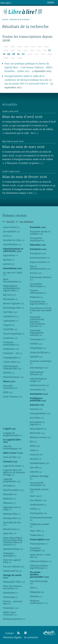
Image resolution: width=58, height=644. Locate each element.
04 (18, 54)
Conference (11, 349)
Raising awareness (14, 619)
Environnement (40, 258)
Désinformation (13, 377)
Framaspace (38, 339)
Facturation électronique (38, 285)
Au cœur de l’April (13, 274)
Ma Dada (9, 486)
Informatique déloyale (37, 373)
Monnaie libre (12, 514)
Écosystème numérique (37, 239)
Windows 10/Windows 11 (39, 602)
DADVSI (9, 373)
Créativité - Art (13, 353)
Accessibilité (12, 232)
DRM (8, 392)
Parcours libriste (14, 567)
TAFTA (35, 509)
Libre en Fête (12, 457)
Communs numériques (11, 343)
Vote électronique (39, 582)
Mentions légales (12, 637)
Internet (36, 409)
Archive (9, 264)
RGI (33, 442)
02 (23, 54)
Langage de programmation (13, 434)
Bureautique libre (13, 308)
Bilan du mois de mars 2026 (23, 147)
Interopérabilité (40, 413)
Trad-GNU (37, 531)
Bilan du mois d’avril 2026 (22, 117)
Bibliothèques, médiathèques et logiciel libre (12, 288)
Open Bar (10, 533)
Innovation (38, 390)
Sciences (36, 455)
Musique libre (12, 518)
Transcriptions (39, 544)
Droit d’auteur (13, 397)
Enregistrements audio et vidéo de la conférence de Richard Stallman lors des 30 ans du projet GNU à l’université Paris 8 (28, 80)
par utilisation (27, 222)
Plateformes (11, 593)
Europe (36, 273)
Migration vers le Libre (12, 508)
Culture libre (12, 362)
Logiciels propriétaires (12, 480)
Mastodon (10, 494)
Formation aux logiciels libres (39, 303)
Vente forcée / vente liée (40, 556)
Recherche (37, 433)
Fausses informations (38, 292)
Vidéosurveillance (41, 561)
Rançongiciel (38, 429)
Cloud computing (14, 334)
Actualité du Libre (14, 240)
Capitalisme (11, 321)
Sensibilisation (40, 463)
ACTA (8, 236)
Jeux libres (37, 418)
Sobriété (36, 472)
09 (9, 54)
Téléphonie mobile (39, 525)
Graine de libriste (40, 352)
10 (4, 54)
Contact (10, 633)
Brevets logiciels (13, 303)
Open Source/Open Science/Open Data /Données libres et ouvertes (13, 541)
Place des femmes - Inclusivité (13, 587)
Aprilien (9, 260)
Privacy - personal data (13, 602)
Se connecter (31, 637)
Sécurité (36, 459)
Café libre (10, 312)
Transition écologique (37, 549)
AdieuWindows (12, 244)
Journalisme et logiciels (37, 423)
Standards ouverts (39, 491)
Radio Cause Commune (10, 613)
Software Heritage (39, 477)
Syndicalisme (38, 505)
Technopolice (38, 513)
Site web (36, 467)
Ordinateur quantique (10, 554)
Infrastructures (39, 385)
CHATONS (10, 329)
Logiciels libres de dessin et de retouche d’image (14, 472)
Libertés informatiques (12, 447)
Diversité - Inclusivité (10, 387)
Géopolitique (38, 348)
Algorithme (11, 255)
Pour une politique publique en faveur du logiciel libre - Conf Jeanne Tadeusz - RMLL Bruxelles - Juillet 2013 (29, 67)
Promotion (11, 608)
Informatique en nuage (38, 380)
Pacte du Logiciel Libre (12, 561)
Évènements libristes (41, 278)
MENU (51, 3)
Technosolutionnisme (41, 519)
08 (14, 54)
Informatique (39, 368)
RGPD (35, 446)
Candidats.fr (11, 316)
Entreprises (38, 253)
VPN (33, 588)
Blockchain (10, 299)
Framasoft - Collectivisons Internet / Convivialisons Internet (37, 322)
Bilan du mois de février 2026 (25, 177)
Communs (10, 338)
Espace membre (40, 262)
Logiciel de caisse (13, 466)
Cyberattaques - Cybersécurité (12, 367)
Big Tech (10, 295)
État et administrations (40, 267)
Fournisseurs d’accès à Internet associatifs (41, 310)
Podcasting (10, 597)
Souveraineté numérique (38, 484)
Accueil (5, 19)
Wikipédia (37, 592)
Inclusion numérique (41, 362)
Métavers (9, 503)
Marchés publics (14, 490)
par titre (11, 222)
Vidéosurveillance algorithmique (39, 567)
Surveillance (38, 500)
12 (50, 50)
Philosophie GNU (14, 582)
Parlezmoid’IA (12, 571)
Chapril (9, 325)
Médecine (10, 499)
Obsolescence (12, 529)
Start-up (36, 496)
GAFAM (36, 344)
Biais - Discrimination (12, 280)
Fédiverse (36, 297)
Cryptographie (12, 358)
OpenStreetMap (13, 549)
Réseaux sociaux (40, 437)
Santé (34, 450)
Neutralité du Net (12, 524)
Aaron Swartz (12, 227)
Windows (36, 596)
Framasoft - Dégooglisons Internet (37, 333)
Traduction (37, 535)
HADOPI (36, 357)
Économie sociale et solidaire (40, 233)
